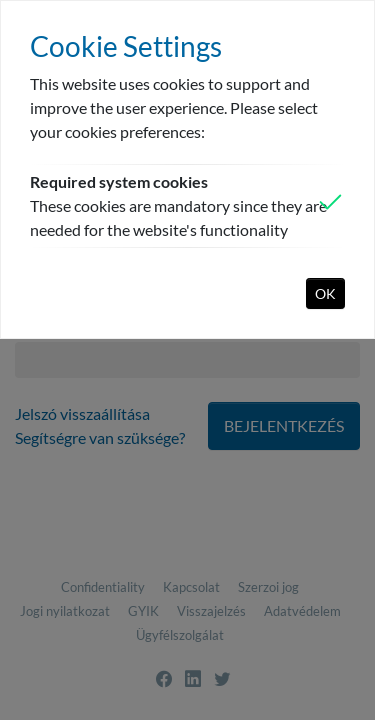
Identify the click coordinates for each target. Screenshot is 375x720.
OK (325, 293)
